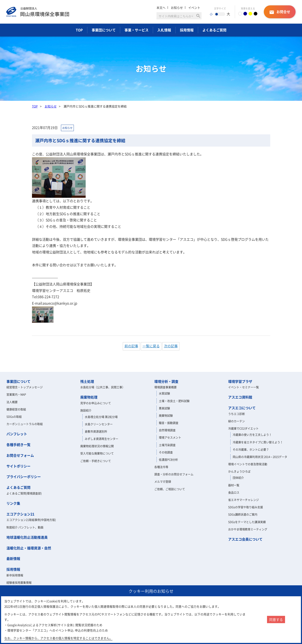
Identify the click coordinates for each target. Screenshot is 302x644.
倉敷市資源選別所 (96, 431)
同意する (276, 619)
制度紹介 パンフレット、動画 (25, 527)
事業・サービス (137, 30)
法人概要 (12, 402)
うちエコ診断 (237, 414)
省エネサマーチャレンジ (244, 500)
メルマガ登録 (163, 481)
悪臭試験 (164, 408)
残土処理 (87, 381)
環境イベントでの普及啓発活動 (248, 464)
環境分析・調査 (166, 381)
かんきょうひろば (239, 471)
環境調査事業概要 (165, 387)
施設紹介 (86, 410)
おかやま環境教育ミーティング (248, 529)
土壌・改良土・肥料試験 (174, 401)
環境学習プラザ (240, 381)
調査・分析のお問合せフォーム (174, 474)
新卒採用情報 (15, 575)
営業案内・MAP (16, 394)
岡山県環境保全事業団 (38, 12)
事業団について (104, 30)
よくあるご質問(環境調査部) (24, 493)
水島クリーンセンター (99, 424)
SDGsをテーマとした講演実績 (247, 522)
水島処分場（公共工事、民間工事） (103, 387)
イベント (194, 8)
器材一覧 (234, 485)
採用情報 (187, 30)
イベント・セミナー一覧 (244, 387)
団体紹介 (238, 478)
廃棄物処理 (89, 397)
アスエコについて (242, 408)
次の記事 (171, 346)
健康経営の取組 (16, 409)
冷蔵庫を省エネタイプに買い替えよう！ (258, 442)
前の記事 (131, 346)
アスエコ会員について (245, 539)
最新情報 (13, 558)
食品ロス (234, 492)
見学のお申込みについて (96, 403)
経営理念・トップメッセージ (25, 387)
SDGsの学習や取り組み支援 (246, 507)
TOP (79, 30)
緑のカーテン (237, 421)
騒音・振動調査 (169, 423)
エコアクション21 (20, 514)
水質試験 (164, 393)
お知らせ (177, 8)
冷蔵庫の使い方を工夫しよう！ (252, 435)
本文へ (161, 8)
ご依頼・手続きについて (96, 461)
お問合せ (280, 12)
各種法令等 (161, 467)
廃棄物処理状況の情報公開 (97, 446)
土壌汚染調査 (167, 445)
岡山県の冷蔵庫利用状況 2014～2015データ (260, 457)
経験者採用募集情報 (19, 582)
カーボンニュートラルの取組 (25, 424)
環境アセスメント (170, 437)
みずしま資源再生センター (102, 439)
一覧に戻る (151, 346)
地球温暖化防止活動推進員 (27, 537)
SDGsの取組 (14, 416)
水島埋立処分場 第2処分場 (101, 417)
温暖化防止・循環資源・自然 (29, 548)
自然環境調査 (167, 430)
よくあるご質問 (214, 30)
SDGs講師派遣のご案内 (243, 514)
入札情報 (164, 30)
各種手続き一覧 (18, 445)
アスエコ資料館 (240, 397)
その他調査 (166, 452)
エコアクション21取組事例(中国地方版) (31, 520)
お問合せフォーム (20, 455)
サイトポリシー (18, 466)
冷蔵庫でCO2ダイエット (243, 428)
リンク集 (13, 503)
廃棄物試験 (166, 415)
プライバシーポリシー (24, 477)
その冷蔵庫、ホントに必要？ (251, 449)
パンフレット (17, 434)
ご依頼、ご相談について (170, 489)
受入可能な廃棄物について (97, 453)
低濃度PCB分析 (168, 459)
